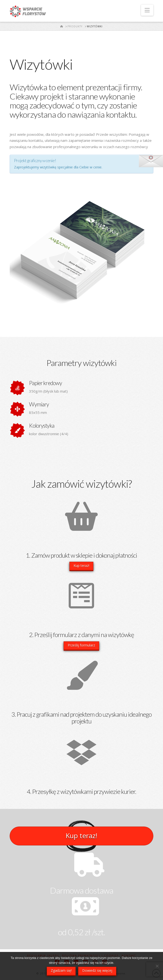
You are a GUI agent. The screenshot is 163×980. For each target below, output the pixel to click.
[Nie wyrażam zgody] (157, 966)
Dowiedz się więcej (97, 970)
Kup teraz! (81, 566)
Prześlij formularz (81, 645)
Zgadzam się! (61, 970)
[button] (147, 10)
